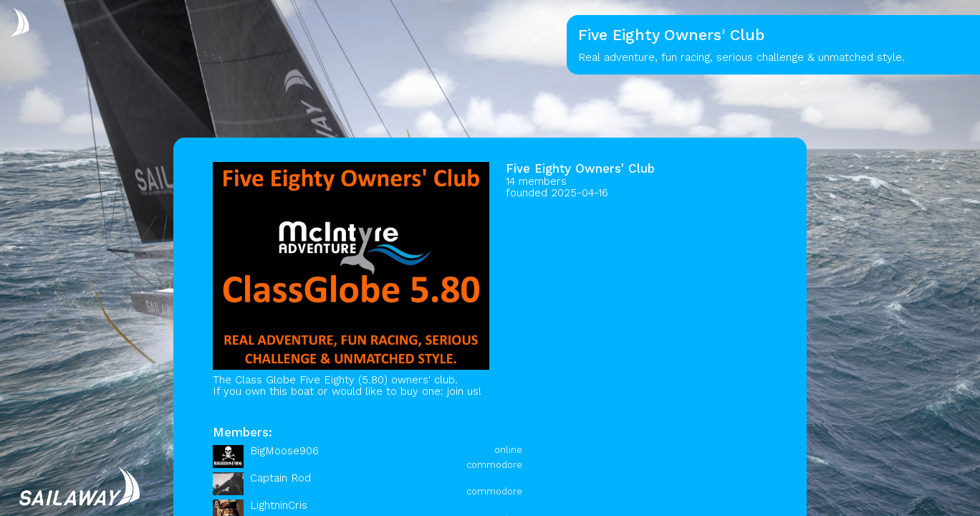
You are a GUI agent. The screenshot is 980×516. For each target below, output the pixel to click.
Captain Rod (280, 478)
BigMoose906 (284, 451)
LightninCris (279, 505)
